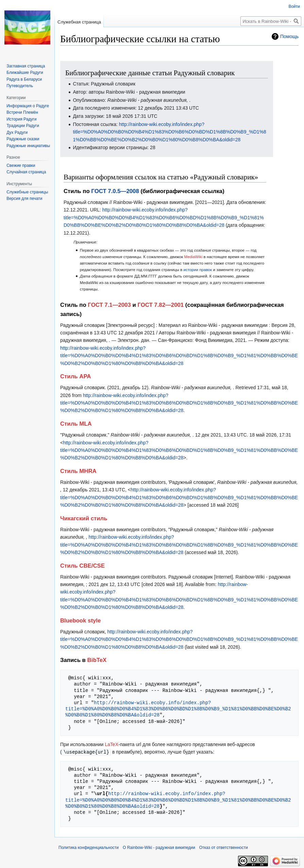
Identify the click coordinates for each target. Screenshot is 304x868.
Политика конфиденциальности (89, 847)
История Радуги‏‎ (21, 119)
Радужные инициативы (28, 146)
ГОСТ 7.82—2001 (161, 305)
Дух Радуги (17, 132)
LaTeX (112, 744)
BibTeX (97, 660)
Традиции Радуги (23, 126)
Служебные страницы (27, 192)
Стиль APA (75, 376)
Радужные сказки (23, 139)
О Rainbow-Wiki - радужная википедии (159, 847)
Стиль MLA (76, 424)
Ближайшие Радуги (25, 73)
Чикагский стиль (84, 518)
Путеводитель (20, 86)
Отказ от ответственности (224, 847)
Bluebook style (80, 621)
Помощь (289, 36)
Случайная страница (26, 172)
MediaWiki (193, 257)
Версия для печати (24, 199)
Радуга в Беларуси (24, 79)
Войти (294, 6)
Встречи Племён (22, 112)
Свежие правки (21, 165)
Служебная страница (79, 22)
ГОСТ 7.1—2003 (109, 305)
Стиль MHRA (78, 471)
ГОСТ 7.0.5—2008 (115, 191)
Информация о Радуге (28, 106)
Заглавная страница (26, 66)
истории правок (198, 270)
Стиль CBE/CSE (82, 566)
